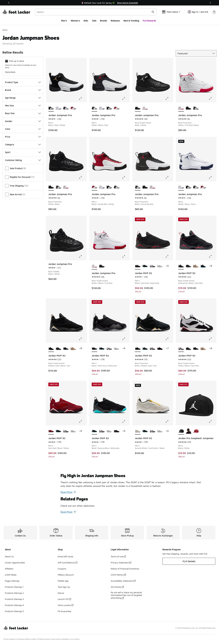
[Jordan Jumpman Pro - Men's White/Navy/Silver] (58, 108)
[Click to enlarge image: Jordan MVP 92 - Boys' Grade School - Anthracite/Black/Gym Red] (212, 256)
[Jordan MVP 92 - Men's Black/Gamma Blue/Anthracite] (145, 266)
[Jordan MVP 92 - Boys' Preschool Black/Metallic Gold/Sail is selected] (138, 349)
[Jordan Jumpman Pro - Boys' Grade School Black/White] (102, 266)
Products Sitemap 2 (14, 593)
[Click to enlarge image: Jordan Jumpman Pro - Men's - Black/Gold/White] (83, 98)
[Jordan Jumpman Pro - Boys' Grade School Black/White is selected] (138, 108)
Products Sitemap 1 (14, 587)
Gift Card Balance (68, 563)
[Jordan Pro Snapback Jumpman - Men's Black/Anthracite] (189, 431)
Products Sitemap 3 (14, 599)
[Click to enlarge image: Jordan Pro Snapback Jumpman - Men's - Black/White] (212, 421)
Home (5, 30)
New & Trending (131, 21)
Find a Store (10, 72)
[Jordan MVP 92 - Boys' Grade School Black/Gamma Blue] (203, 266)
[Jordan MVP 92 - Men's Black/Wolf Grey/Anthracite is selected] (95, 349)
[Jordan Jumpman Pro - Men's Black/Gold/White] (109, 108)
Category (23, 144)
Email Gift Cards (65, 556)
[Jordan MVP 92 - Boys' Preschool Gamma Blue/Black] (145, 349)
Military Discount (66, 575)
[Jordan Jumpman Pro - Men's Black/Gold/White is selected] (51, 108)
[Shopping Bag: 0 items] (214, 12)
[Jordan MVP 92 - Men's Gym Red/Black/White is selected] (51, 431)
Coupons (62, 569)
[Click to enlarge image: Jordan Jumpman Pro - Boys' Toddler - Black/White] (83, 256)
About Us (9, 556)
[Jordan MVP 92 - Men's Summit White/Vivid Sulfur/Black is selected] (138, 431)
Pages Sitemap (12, 581)
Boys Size (23, 113)
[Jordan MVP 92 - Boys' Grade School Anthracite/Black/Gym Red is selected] (181, 266)
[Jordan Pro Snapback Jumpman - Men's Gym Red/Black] (196, 431)
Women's (75, 21)
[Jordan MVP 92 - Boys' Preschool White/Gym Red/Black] (152, 349)
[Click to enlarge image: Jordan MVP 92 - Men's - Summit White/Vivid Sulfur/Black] (169, 421)
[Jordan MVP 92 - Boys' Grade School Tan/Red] (196, 266)
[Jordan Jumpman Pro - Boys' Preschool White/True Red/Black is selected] (181, 108)
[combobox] (96, 12)
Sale (94, 21)
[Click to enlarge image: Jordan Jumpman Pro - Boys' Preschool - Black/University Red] (169, 177)
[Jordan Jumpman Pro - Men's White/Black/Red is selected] (95, 108)
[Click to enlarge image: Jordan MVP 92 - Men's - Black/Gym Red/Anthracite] (169, 256)
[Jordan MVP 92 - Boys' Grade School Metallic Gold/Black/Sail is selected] (51, 349)
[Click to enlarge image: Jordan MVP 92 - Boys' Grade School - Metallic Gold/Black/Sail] (83, 339)
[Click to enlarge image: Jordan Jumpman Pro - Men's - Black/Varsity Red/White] (126, 177)
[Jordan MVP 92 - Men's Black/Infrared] (117, 431)
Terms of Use (118, 556)
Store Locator (66, 605)
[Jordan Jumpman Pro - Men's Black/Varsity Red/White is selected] (95, 187)
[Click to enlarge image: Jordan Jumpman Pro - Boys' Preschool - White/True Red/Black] (212, 98)
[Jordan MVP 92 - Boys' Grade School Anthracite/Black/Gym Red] (58, 349)
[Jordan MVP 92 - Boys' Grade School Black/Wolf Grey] (189, 266)
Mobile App (63, 581)
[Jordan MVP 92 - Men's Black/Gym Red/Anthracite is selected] (138, 266)
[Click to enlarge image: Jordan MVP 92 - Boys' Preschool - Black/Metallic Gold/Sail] (169, 339)
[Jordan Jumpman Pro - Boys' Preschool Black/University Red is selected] (138, 187)
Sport (23, 152)
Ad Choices (117, 587)
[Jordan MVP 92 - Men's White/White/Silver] (160, 266)
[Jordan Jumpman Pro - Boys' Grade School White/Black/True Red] (145, 108)
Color (23, 129)
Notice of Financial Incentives (125, 569)
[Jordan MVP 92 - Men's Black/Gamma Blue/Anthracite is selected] (95, 431)
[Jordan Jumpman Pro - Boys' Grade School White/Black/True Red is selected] (95, 266)
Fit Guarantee (64, 611)
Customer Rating (23, 160)
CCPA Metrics (118, 575)
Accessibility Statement (123, 581)
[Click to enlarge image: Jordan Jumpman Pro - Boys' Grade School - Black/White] (169, 98)
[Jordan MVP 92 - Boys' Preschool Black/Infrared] (160, 349)
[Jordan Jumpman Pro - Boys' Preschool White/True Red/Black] (66, 187)
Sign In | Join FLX (198, 12)
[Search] (96, 12)
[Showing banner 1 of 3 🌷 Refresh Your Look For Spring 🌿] (109, 3)
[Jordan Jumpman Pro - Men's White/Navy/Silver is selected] (181, 187)
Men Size (23, 106)
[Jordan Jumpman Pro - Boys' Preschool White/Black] (189, 108)
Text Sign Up (64, 587)
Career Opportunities (15, 563)
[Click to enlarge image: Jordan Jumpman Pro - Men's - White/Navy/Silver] (212, 177)
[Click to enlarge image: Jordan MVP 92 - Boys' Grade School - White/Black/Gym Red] (212, 339)
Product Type (23, 82)
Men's (64, 21)
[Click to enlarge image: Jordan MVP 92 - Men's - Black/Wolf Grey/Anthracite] (126, 339)
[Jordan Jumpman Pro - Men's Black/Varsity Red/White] (73, 108)
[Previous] (9, 3)
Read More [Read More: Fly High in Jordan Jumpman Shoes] (68, 492)
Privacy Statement (121, 563)
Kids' (86, 21)
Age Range (23, 98)
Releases (115, 21)
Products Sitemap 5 (14, 611)
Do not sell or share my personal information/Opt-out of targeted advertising (126, 595)
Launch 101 (64, 599)
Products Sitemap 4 (14, 605)
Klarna (61, 593)
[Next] (210, 3)
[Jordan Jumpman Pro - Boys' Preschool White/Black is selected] (51, 187)
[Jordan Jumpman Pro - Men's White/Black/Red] (66, 108)
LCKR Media (11, 575)
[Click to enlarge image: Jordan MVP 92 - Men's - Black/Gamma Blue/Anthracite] (126, 421)
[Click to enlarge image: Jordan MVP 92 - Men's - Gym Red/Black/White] (83, 421)
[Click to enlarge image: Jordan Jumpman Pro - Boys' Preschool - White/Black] (83, 177)
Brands (104, 21)
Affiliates (9, 569)
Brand (23, 90)
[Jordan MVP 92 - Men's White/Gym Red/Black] (152, 266)
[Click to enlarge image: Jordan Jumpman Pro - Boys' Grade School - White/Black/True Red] (126, 256)
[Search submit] (153, 12)
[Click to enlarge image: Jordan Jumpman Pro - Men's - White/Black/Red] (126, 98)
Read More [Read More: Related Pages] (68, 512)
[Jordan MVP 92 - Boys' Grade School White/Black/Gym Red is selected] (181, 349)
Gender (23, 121)
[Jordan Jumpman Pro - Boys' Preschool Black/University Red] (196, 108)
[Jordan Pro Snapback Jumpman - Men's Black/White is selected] (181, 431)
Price (23, 137)
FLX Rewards (149, 21)
